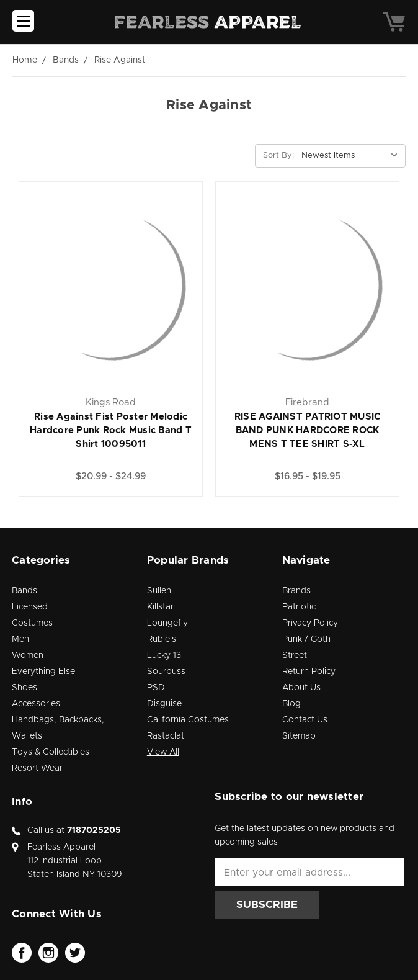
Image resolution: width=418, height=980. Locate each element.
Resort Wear (37, 768)
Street (295, 655)
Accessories (36, 704)
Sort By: (278, 155)
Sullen (159, 591)
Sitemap (299, 736)
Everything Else (43, 672)
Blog (291, 704)
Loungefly (167, 623)
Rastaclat (166, 736)
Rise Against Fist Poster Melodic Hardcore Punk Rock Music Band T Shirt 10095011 (111, 430)
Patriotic (299, 607)
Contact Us (305, 720)
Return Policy (309, 672)
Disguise (164, 704)
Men (20, 639)
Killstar (160, 607)
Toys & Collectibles (51, 752)
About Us (301, 688)
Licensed (30, 607)
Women (28, 655)
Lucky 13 (164, 655)
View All (163, 752)
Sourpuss (166, 672)
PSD (156, 688)
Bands (24, 591)
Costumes (32, 623)
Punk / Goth (306, 639)
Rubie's (162, 639)
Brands (296, 591)
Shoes (24, 688)
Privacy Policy (310, 623)
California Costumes (188, 720)
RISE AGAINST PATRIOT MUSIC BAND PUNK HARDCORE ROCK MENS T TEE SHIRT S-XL (308, 430)
